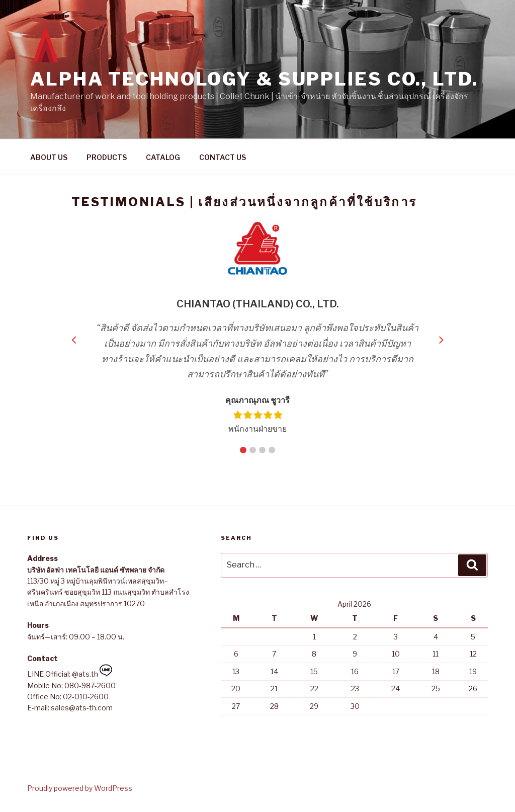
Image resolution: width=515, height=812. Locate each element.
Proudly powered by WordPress (80, 788)
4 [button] (272, 450)
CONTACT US (223, 157)
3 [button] (262, 450)
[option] (264, 328)
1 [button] (243, 450)
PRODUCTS (107, 157)
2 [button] (253, 450)
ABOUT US (49, 157)
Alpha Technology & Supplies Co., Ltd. (254, 79)
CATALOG (163, 157)
